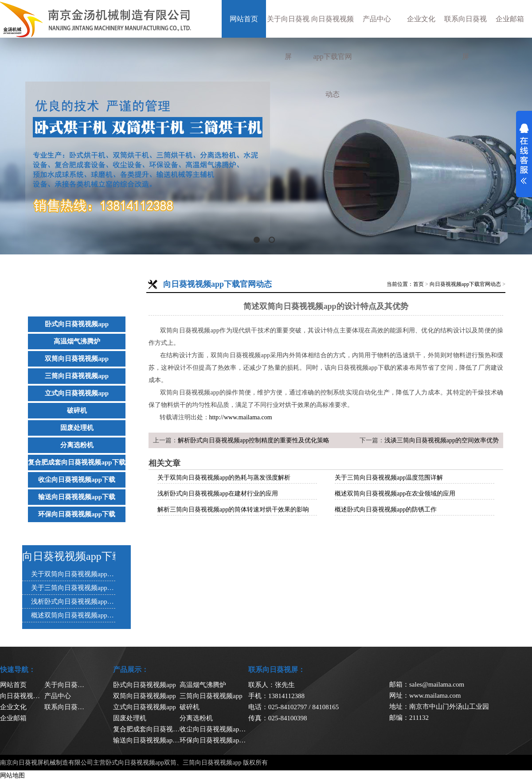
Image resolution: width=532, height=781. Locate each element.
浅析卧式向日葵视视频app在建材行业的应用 (218, 494)
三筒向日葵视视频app (77, 376)
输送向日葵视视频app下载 (77, 497)
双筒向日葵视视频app (77, 359)
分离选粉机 (77, 445)
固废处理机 (77, 428)
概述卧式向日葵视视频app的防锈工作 (386, 510)
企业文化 (421, 19)
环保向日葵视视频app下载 (77, 514)
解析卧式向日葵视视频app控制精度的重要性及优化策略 (254, 440)
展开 (524, 154)
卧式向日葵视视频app (77, 324)
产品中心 (377, 19)
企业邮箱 (510, 19)
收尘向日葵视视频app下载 (77, 480)
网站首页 (244, 19)
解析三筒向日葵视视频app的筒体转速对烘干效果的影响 (233, 510)
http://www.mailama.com (241, 417)
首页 (419, 284)
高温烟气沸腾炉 (77, 341)
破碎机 (77, 410)
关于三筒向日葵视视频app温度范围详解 (389, 478)
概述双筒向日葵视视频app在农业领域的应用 (395, 494)
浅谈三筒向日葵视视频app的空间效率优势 (442, 440)
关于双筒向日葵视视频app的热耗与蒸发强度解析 (224, 478)
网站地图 (12, 775)
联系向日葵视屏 (465, 38)
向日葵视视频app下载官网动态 (332, 57)
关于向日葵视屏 (288, 38)
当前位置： (400, 284)
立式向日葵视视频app (77, 393)
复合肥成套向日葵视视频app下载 (76, 462)
